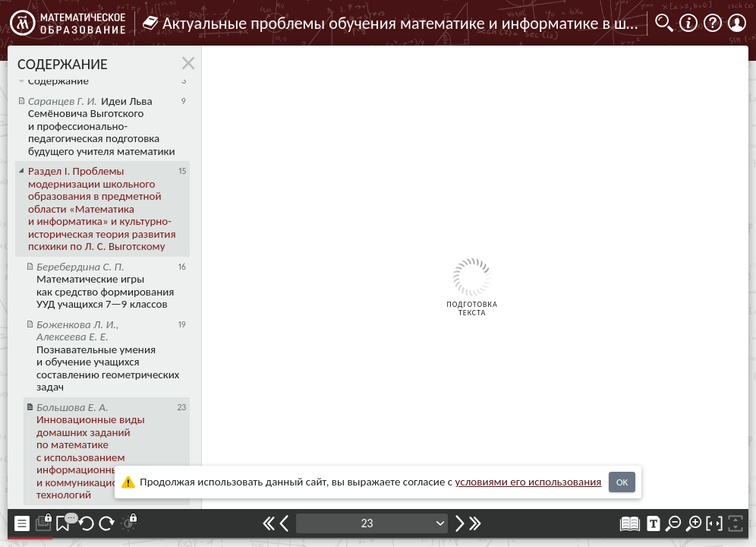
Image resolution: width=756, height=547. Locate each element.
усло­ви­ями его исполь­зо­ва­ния (529, 482)
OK (622, 482)
